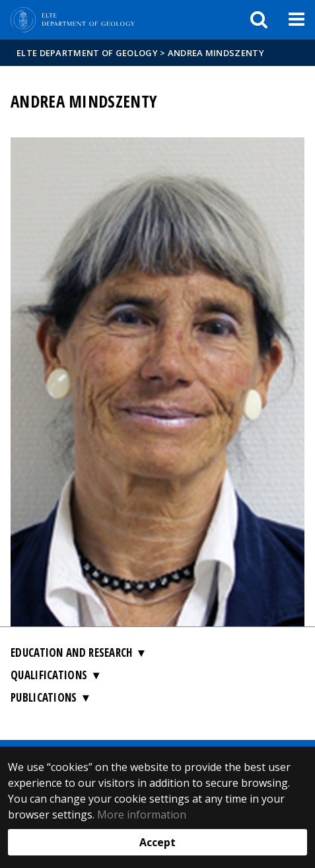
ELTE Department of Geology (87, 53)
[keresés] (259, 20)
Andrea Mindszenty (216, 53)
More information (142, 815)
